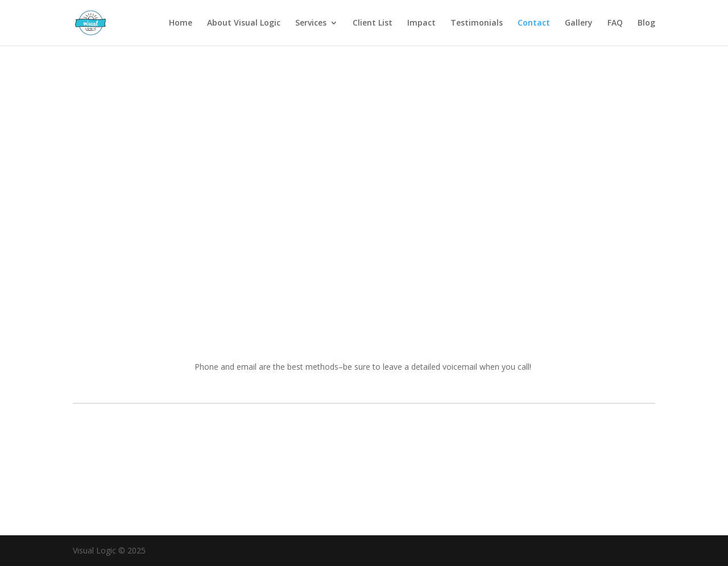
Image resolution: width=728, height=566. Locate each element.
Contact (534, 23)
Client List (373, 23)
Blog (646, 23)
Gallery (579, 23)
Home (181, 23)
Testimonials (477, 23)
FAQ (615, 23)
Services (311, 23)
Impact (421, 23)
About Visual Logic (244, 23)
